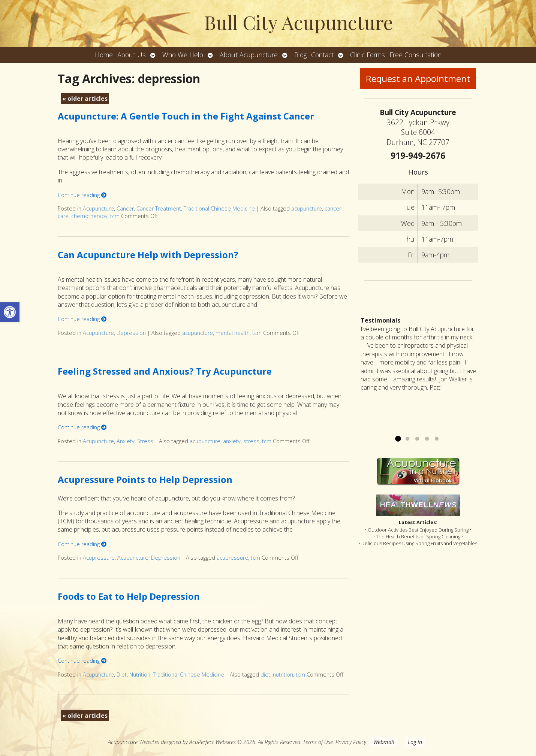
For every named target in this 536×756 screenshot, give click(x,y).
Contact (322, 55)
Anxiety (126, 441)
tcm (115, 216)
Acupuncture (98, 208)
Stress (145, 441)
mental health (233, 333)
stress (251, 441)
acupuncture (307, 208)
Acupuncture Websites (134, 742)
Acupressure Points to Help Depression (145, 479)
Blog (300, 55)
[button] (10, 312)
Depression (131, 333)
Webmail (384, 742)
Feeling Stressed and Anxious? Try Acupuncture (165, 371)
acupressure (232, 558)
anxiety (232, 441)
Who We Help (183, 55)
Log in (415, 742)
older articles (85, 99)
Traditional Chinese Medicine (219, 208)
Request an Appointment (418, 78)
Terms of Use (318, 742)
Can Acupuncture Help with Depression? (148, 255)
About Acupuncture (249, 55)
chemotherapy (89, 216)
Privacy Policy (351, 742)
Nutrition (140, 675)
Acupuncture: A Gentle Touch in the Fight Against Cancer (186, 116)
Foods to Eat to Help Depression (129, 596)
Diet (122, 675)
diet (265, 675)
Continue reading (82, 195)
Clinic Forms (368, 55)
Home (104, 55)
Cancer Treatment (159, 208)
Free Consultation (415, 55)
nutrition (283, 675)
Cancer (125, 208)
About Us (132, 55)
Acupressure (99, 558)
